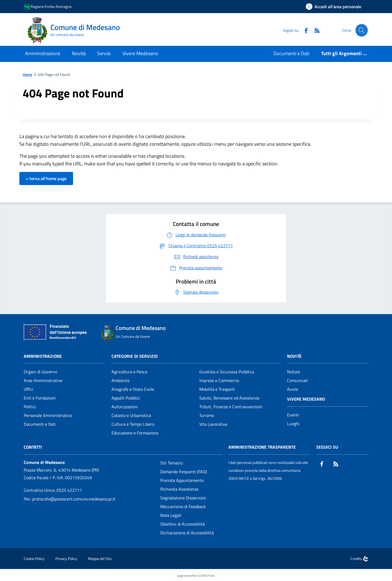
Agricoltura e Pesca (129, 372)
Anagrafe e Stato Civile (133, 389)
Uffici (28, 389)
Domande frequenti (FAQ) (184, 472)
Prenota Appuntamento (182, 480)
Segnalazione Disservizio (183, 498)
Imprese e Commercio (219, 380)
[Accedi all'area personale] (334, 7)
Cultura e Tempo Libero (133, 424)
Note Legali (171, 515)
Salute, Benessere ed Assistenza (229, 398)
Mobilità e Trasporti (217, 389)
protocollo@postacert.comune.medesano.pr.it (74, 499)
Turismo (207, 415)
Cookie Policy (34, 559)
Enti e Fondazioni (40, 398)
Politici (30, 407)
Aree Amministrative (43, 380)
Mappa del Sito (100, 559)
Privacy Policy (66, 559)
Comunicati (298, 380)
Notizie (294, 372)
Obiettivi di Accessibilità (183, 524)
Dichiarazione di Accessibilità (187, 533)
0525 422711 (69, 490)
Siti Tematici (172, 463)
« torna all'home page (46, 178)
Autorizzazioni (125, 407)
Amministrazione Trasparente (262, 447)
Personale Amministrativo (48, 415)
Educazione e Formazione (135, 433)
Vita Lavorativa (213, 424)
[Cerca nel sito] (361, 30)
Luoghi (293, 424)
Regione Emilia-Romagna (48, 7)
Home (27, 75)
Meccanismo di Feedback (183, 506)
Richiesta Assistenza (179, 489)
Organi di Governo (40, 372)
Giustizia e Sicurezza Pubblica (227, 372)
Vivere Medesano (306, 399)
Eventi (293, 415)
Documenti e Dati (40, 424)
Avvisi (293, 389)
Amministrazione (43, 356)
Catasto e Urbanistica (131, 415)
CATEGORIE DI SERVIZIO (135, 356)
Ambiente (120, 380)
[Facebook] (303, 30)
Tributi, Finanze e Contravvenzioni (231, 407)
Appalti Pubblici (126, 398)
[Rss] (314, 30)
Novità (294, 356)
